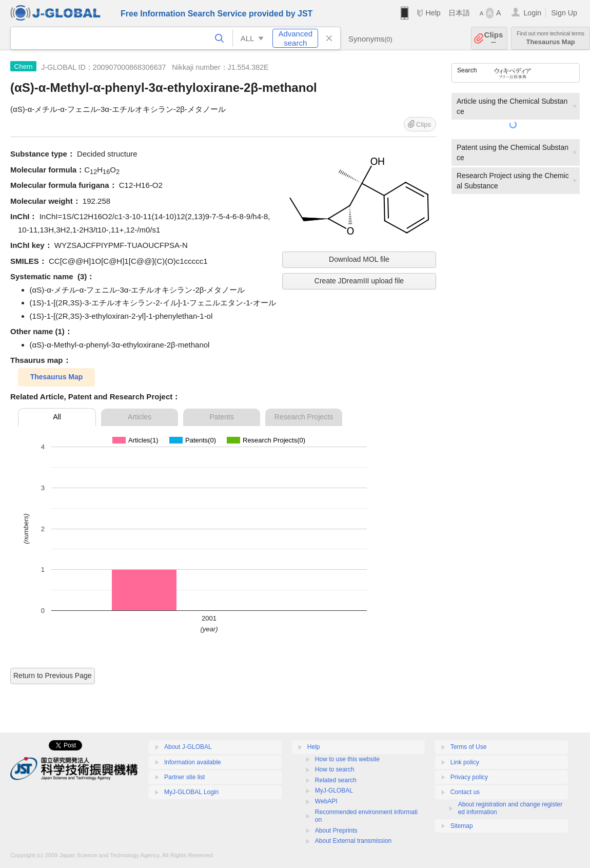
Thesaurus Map (550, 38)
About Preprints (336, 831)
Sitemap (462, 826)
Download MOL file (359, 259)
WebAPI (326, 801)
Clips (494, 38)
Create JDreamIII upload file (359, 281)
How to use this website (347, 759)
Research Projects (304, 417)
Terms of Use (469, 747)
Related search (336, 780)
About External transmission (353, 841)
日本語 (459, 13)
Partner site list (184, 777)
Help (433, 13)
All (57, 417)
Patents (221, 417)
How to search (335, 769)
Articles (140, 417)
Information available (193, 762)
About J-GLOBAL (188, 747)
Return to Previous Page (53, 676)
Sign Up (564, 13)
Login (532, 13)
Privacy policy (469, 777)
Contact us (465, 792)
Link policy (465, 762)
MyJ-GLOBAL (334, 790)
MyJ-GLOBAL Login (191, 792)
